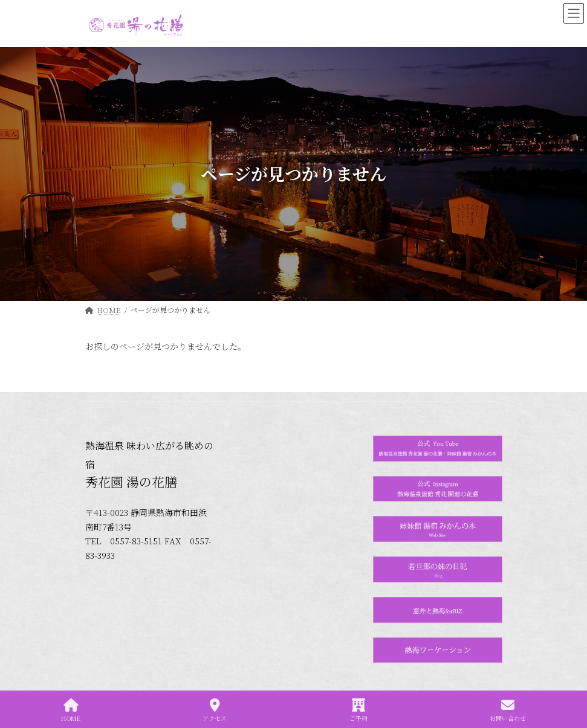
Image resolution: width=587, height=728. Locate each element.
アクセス (215, 710)
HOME (71, 710)
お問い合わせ (508, 710)
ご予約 (358, 710)
